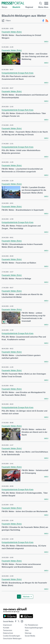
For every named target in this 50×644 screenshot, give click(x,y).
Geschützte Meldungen (12, 639)
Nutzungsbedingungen (34, 628)
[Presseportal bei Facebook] (15, 621)
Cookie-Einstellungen (12, 636)
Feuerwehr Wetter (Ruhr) (12, 32)
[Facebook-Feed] (43, 21)
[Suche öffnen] (41, 3)
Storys (4, 7)
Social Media (30, 636)
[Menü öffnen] (46, 3)
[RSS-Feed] (47, 21)
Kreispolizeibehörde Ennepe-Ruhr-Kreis (18, 73)
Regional (29, 7)
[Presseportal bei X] (18, 621)
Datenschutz (8, 633)
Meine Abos (43, 7)
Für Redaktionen (31, 625)
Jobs (27, 630)
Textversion (8, 630)
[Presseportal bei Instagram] (21, 621)
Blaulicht (16, 7)
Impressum (7, 625)
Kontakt (6, 628)
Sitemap (28, 633)
